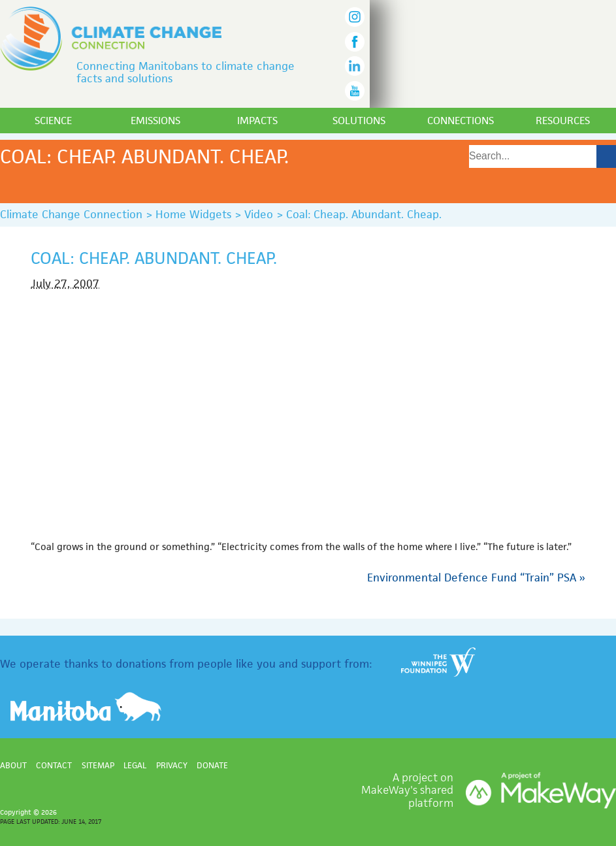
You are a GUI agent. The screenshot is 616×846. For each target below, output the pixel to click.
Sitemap (98, 765)
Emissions (155, 121)
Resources (563, 121)
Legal (135, 765)
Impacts (257, 121)
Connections (461, 121)
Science (53, 121)
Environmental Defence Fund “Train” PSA (476, 578)
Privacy (172, 765)
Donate (212, 765)
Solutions (359, 121)
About (13, 765)
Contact (54, 765)
